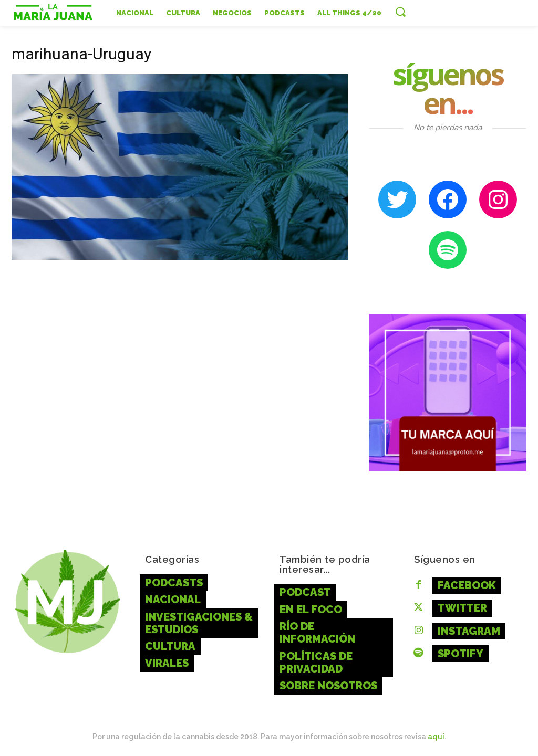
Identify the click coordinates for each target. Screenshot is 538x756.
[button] (400, 12)
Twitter (462, 607)
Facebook (465, 585)
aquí (436, 734)
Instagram (468, 629)
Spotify (459, 652)
